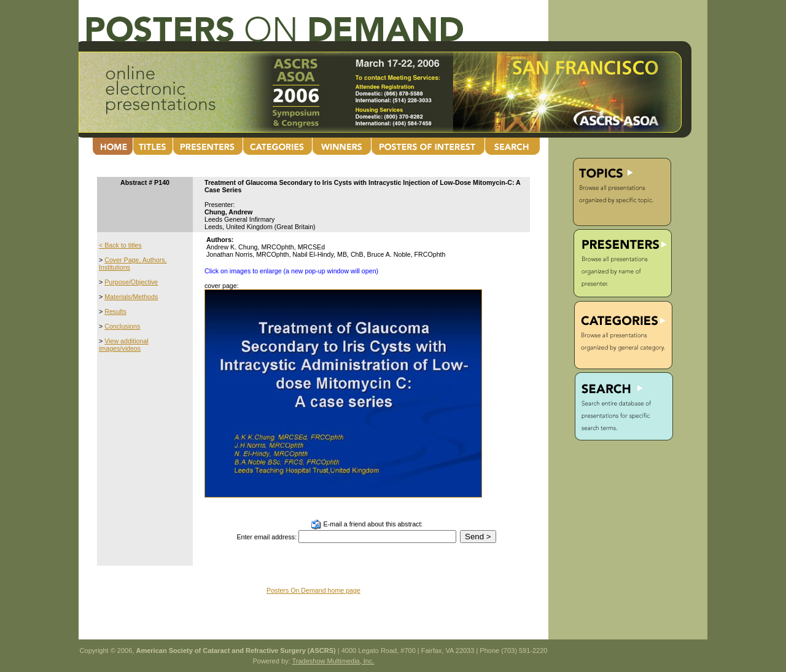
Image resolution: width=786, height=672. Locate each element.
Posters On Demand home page (313, 590)
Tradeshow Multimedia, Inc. (333, 661)
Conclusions (122, 326)
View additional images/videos (124, 345)
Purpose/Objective (131, 282)
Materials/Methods (131, 297)
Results (115, 311)
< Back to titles (120, 245)
